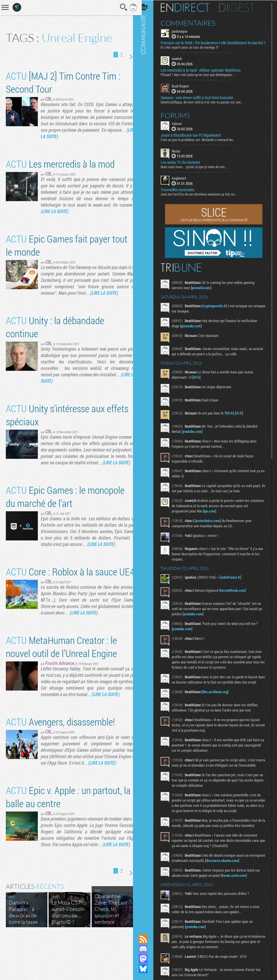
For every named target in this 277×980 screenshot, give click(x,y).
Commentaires (192, 23)
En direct (189, 7)
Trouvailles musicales (182, 194)
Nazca (180, 155)
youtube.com (197, 436)
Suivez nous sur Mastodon (148, 959)
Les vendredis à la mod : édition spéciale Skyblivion (205, 75)
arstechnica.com (212, 525)
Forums (180, 120)
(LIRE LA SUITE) (79, 136)
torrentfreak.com (237, 595)
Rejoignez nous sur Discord (148, 949)
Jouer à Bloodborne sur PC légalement (195, 139)
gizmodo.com (195, 330)
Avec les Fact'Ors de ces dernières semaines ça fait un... (203, 199)
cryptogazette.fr (219, 310)
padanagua (184, 31)
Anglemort (183, 182)
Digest (241, 7)
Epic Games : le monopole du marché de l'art (65, 503)
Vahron (181, 128)
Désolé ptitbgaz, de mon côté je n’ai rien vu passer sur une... (206, 106)
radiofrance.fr (235, 582)
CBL (48, 99)
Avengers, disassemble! (60, 748)
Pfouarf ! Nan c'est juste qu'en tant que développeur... (202, 79)
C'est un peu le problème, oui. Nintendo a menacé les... (202, 144)
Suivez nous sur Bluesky (148, 969)
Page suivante (126, 57)
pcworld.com (205, 292)
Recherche (119, 7)
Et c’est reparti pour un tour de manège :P (194, 52)
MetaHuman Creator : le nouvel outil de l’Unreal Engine (61, 672)
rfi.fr (201, 382)
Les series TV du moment (185, 167)
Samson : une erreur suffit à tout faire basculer (201, 102)
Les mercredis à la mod (60, 164)
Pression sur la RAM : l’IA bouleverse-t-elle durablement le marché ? (210, 45)
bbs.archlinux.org (219, 701)
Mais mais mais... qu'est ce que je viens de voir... (198, 171)
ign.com (219, 515)
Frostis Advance (60, 689)
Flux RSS (148, 939)
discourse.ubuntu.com (243, 881)
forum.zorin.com (238, 895)
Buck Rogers (185, 90)
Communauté (148, 462)
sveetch (181, 63)
